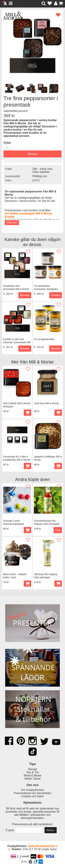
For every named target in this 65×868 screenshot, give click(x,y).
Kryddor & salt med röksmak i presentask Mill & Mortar (17, 342)
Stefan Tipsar (32, 779)
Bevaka (32, 154)
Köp (27, 530)
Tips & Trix (32, 772)
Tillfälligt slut (39, 176)
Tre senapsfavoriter (44, 339)
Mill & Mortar (41, 362)
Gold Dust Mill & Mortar (46, 403)
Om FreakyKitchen (32, 790)
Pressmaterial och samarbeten (32, 793)
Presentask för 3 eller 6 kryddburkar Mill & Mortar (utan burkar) (17, 460)
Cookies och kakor (33, 796)
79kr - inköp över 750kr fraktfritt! (42, 170)
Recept (32, 769)
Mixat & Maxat (32, 775)
